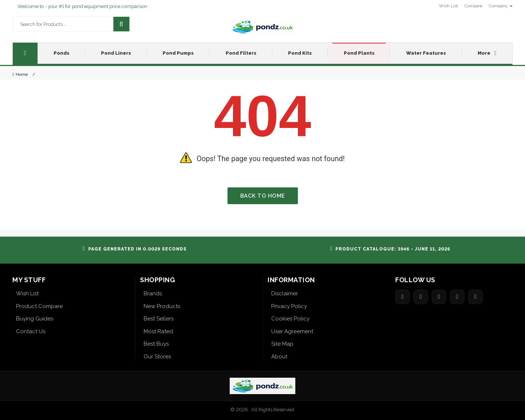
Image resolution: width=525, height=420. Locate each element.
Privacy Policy (289, 306)
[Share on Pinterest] (457, 297)
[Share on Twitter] (421, 297)
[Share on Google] (439, 297)
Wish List (27, 293)
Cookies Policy (290, 319)
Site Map (282, 344)
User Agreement (292, 331)
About (279, 357)
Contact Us (31, 331)
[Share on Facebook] (402, 297)
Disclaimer (285, 293)
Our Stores (157, 357)
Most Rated (158, 331)
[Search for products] (58, 24)
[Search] (121, 24)
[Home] (25, 53)
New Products (162, 306)
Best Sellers (159, 319)
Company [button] (501, 6)
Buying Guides (35, 319)
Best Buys (156, 344)
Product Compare (39, 306)
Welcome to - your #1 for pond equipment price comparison (82, 6)
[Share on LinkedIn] (475, 297)
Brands (153, 293)
